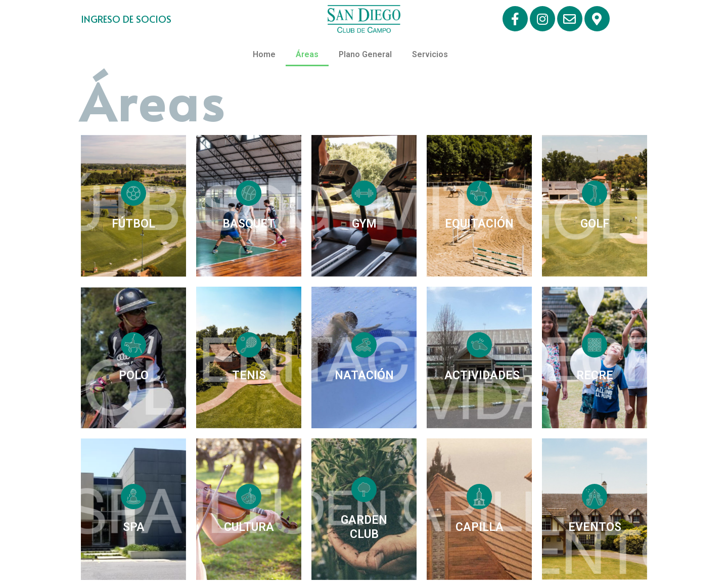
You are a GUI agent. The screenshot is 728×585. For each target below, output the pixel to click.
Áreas (307, 54)
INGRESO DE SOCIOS (126, 19)
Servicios (430, 54)
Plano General (365, 54)
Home (264, 54)
